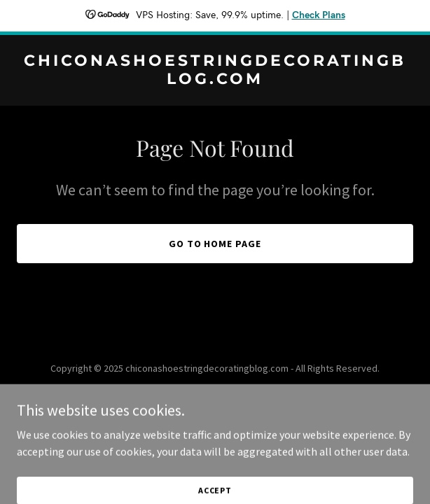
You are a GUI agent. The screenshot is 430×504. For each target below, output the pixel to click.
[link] (215, 80)
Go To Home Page (215, 244)
